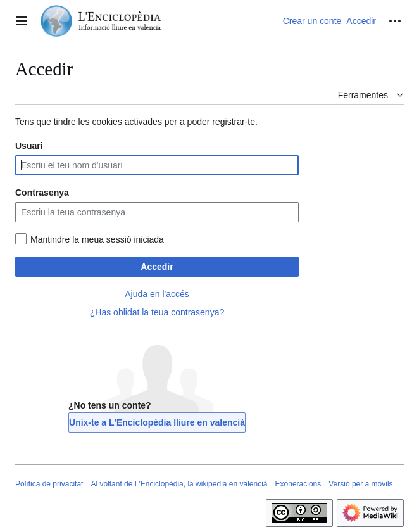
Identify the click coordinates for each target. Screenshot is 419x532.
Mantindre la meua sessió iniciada (97, 239)
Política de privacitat (49, 484)
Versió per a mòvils (360, 484)
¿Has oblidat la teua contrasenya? (157, 312)
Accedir (157, 267)
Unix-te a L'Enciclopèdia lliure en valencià (157, 422)
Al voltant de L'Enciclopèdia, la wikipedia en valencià (179, 484)
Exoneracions (298, 484)
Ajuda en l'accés (157, 294)
